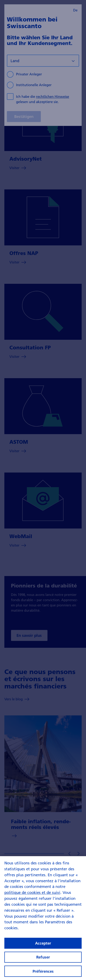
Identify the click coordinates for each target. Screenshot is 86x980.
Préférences (43, 974)
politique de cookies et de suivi (32, 895)
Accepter (43, 946)
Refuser (43, 960)
